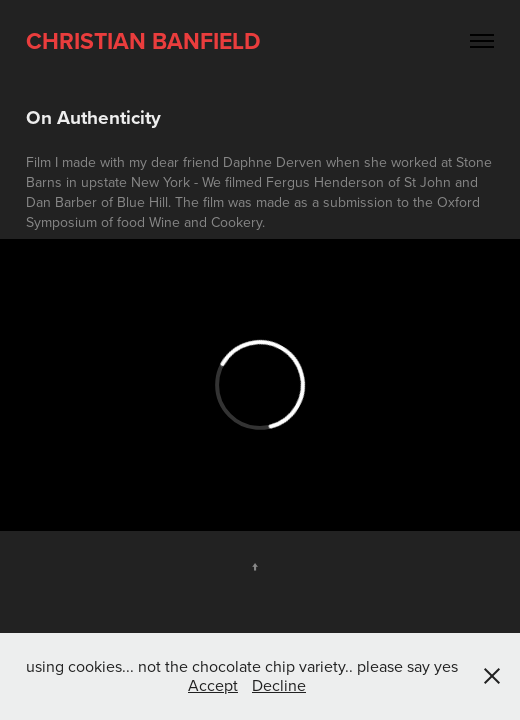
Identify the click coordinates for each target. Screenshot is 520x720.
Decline (279, 685)
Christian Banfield (143, 40)
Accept (213, 685)
